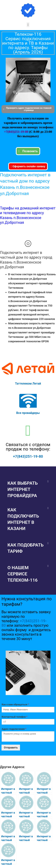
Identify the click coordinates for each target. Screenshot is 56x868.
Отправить (11, 748)
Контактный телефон (14, 717)
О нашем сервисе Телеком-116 (23, 574)
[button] (28, 25)
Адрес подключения (14, 729)
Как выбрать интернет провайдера (23, 489)
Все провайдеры (28, 413)
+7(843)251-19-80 (17, 132)
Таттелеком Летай (28, 384)
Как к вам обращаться (15, 704)
